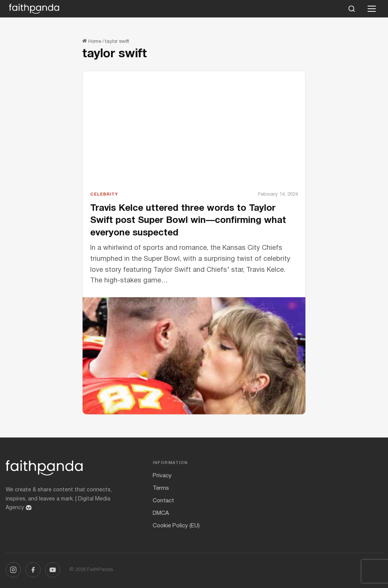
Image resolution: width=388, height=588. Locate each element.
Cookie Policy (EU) (176, 526)
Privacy (162, 476)
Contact (163, 501)
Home (92, 42)
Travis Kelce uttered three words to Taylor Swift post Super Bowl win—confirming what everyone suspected (188, 221)
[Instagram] (13, 570)
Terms (161, 488)
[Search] (352, 9)
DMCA (161, 513)
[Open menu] (372, 9)
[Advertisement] (194, 134)
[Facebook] (33, 570)
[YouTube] (53, 570)
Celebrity (104, 194)
